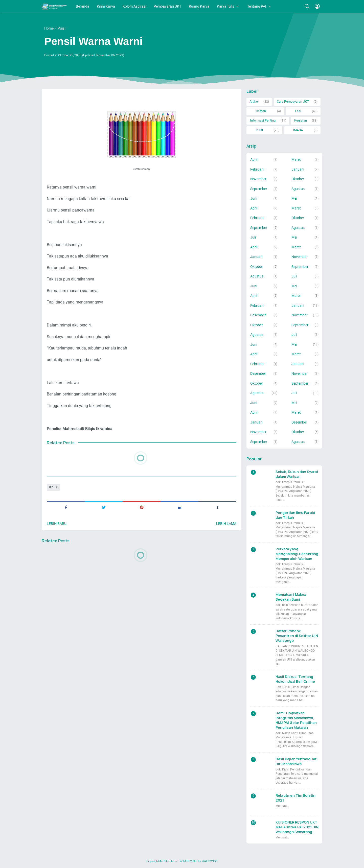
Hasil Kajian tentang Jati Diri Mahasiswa (297, 761)
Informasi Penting (263, 120)
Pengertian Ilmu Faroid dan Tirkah (295, 515)
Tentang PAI (257, 6)
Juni (254, 198)
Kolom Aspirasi (134, 6)
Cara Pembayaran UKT (293, 101)
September (259, 189)
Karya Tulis (225, 6)
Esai (298, 111)
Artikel (254, 101)
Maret (296, 159)
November (258, 179)
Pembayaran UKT (167, 6)
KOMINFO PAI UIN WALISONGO (199, 861)
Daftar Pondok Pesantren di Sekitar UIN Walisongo (297, 636)
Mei (294, 198)
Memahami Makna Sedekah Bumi (291, 597)
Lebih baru (57, 524)
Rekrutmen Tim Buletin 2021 (295, 798)
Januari (298, 169)
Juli (253, 237)
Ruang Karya (199, 6)
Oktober (298, 179)
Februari (257, 169)
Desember (258, 315)
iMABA (298, 130)
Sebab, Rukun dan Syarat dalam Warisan (297, 474)
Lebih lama (226, 524)
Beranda (83, 6)
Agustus (298, 189)
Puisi (54, 487)
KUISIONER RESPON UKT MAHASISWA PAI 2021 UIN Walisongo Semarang (297, 827)
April (254, 159)
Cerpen (261, 111)
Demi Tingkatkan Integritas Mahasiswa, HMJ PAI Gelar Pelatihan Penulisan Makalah (296, 720)
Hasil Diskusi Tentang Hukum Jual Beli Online (295, 679)
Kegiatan (301, 120)
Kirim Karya (106, 6)
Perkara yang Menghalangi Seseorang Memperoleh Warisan (297, 554)
